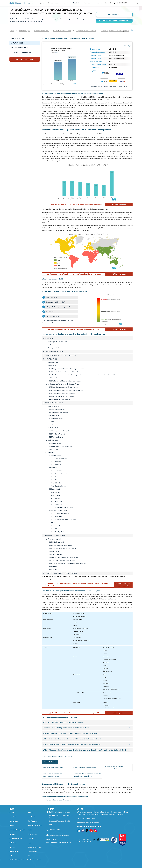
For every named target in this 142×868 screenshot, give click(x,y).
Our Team (31, 817)
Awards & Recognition (17, 830)
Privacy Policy (14, 852)
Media (12, 825)
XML (11, 856)
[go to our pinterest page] (91, 831)
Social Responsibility (35, 825)
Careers (12, 847)
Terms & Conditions (35, 847)
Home (12, 812)
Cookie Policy (33, 852)
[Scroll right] (131, 31)
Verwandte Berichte (50, 762)
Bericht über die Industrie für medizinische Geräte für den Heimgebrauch (87, 775)
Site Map (31, 856)
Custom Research (54, 3)
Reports (42, 3)
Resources (88, 3)
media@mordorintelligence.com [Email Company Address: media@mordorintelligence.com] (60, 842)
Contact (108, 3)
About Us (13, 817)
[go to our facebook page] (83, 831)
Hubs (30, 843)
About (66, 3)
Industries (99, 3)
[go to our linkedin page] (79, 831)
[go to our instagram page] (95, 831)
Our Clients (14, 821)
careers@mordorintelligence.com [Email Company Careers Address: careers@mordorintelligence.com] (88, 822)
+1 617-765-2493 (121, 3)
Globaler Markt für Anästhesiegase (85, 768)
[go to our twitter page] (87, 831)
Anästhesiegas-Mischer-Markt (53, 768)
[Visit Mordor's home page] (21, 3)
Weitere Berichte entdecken (69, 762)
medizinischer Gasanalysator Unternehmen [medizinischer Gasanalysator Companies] (58, 800)
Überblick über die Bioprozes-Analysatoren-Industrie (113, 768)
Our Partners (32, 821)
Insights (12, 834)
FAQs (30, 830)
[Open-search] (138, 3)
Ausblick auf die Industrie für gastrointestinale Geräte (52, 775)
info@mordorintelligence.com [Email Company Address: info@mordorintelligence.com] (59, 835)
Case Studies (32, 834)
